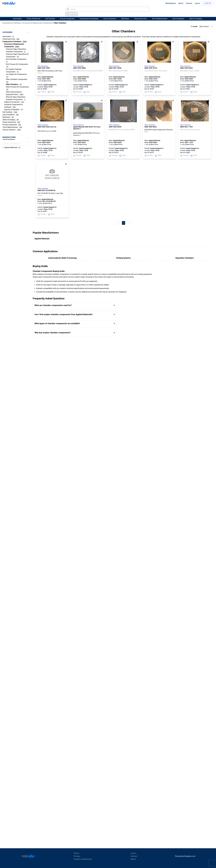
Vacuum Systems (110, 19)
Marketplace (171, 3)
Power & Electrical (33, 19)
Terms (76, 853)
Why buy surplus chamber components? (53, 333)
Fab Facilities (50, 19)
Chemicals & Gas (140, 19)
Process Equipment (67, 19)
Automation (17, 19)
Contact (189, 3)
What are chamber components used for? (53, 305)
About (181, 3)
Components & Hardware (89, 19)
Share (51, 92)
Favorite (42, 92)
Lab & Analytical (178, 19)
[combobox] (108, 9)
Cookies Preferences (83, 859)
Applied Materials (42, 239)
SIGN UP (208, 3)
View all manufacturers (9, 139)
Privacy (77, 856)
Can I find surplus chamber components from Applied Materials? (64, 314)
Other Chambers (43, 66)
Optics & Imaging (196, 19)
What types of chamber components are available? (57, 323)
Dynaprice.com (190, 856)
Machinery (125, 19)
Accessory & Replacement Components (37, 23)
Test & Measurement (160, 19)
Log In (197, 3)
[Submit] (68, 9)
